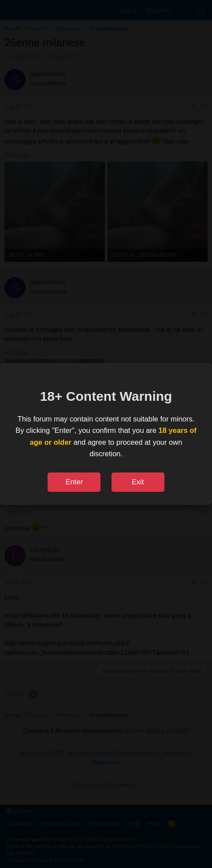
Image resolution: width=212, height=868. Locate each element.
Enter (74, 482)
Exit (138, 482)
